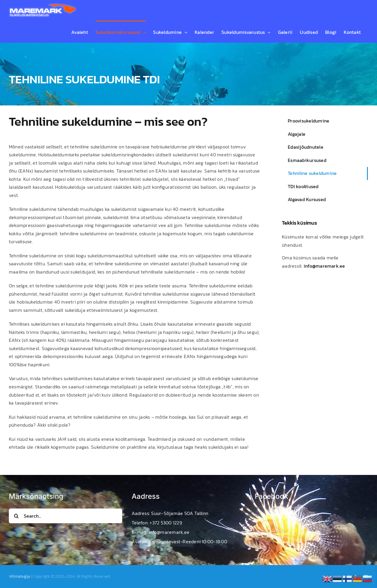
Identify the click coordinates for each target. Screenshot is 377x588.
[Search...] (66, 516)
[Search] (16, 516)
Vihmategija (20, 576)
